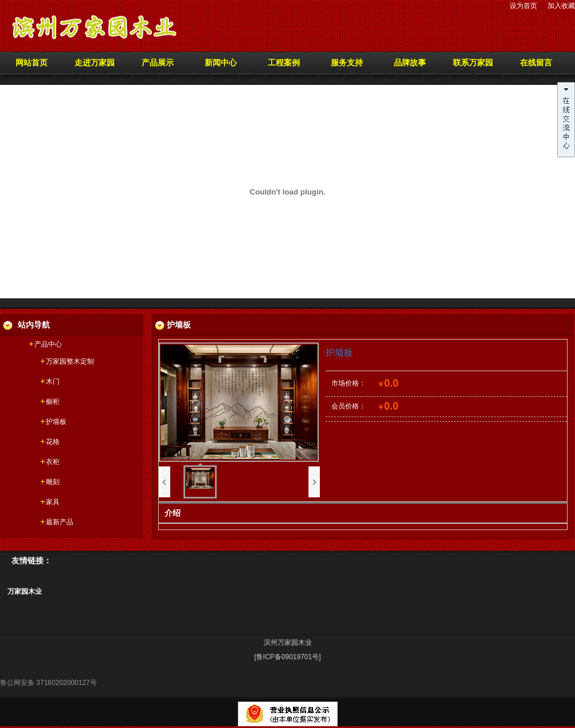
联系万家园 (473, 63)
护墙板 (56, 422)
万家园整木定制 (70, 361)
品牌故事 (410, 63)
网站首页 (32, 63)
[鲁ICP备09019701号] (287, 657)
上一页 (165, 482)
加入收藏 (561, 6)
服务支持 (347, 63)
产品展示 (158, 63)
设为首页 (523, 6)
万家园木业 (25, 591)
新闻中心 (221, 63)
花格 (53, 442)
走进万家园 (95, 63)
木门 (53, 381)
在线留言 (536, 63)
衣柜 (53, 462)
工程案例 (284, 63)
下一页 (314, 482)
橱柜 (53, 402)
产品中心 (48, 344)
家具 (53, 502)
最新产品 (60, 522)
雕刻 (53, 482)
